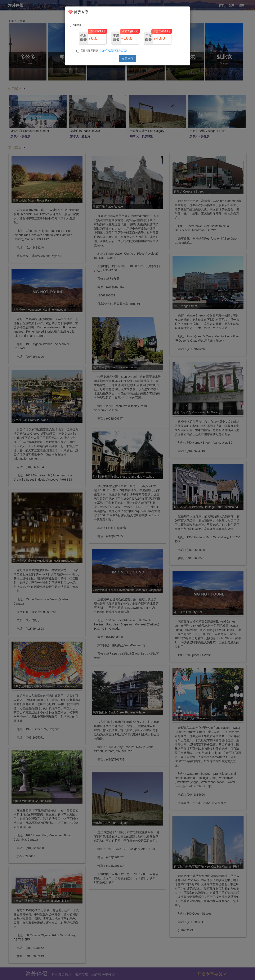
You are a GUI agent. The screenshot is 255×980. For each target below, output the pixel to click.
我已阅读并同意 (102, 51)
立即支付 (127, 59)
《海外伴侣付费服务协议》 (113, 51)
